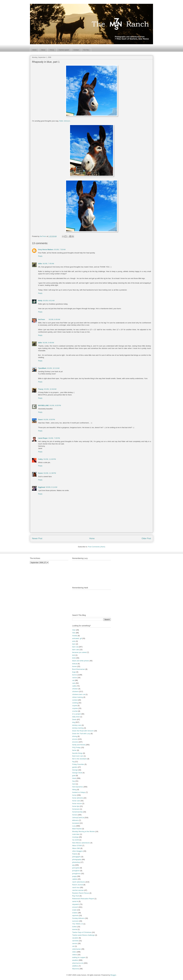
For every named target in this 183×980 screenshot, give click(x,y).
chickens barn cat (79, 694)
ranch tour (76, 887)
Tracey (41, 389)
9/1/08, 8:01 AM (49, 301)
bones (74, 666)
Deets (74, 719)
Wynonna (76, 969)
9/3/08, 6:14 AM (52, 487)
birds (74, 658)
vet (73, 946)
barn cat (75, 647)
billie (40, 264)
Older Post (146, 538)
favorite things (77, 753)
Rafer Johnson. (65, 121)
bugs (74, 672)
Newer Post (37, 538)
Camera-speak (64, 50)
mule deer (76, 834)
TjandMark (42, 368)
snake (74, 910)
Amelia (75, 636)
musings (75, 837)
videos (75, 955)
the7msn (41, 319)
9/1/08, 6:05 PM (55, 405)
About (43, 50)
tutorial (75, 929)
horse (74, 795)
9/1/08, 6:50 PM (49, 420)
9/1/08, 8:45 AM (54, 319)
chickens (75, 691)
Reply (40, 256)
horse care (76, 801)
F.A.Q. (52, 50)
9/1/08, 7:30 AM (60, 249)
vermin (75, 943)
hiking (74, 790)
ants (74, 641)
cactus (75, 678)
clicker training (77, 697)
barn (74, 644)
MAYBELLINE (43, 405)
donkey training (78, 728)
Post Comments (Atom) (97, 547)
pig (73, 865)
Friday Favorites (78, 764)
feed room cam (78, 756)
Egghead (42, 487)
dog (74, 722)
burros (75, 675)
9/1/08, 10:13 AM (53, 368)
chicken (75, 689)
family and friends (79, 745)
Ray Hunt (76, 896)
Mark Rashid (77, 829)
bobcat (75, 664)
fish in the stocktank (79, 759)
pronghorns (76, 874)
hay (74, 781)
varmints (75, 941)
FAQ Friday (76, 747)
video (74, 952)
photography (77, 859)
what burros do (78, 963)
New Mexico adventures (81, 843)
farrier (74, 750)
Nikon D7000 (77, 846)
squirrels (75, 915)
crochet (75, 711)
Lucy (74, 826)
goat (74, 775)
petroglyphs (76, 857)
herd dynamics (78, 787)
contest (75, 700)
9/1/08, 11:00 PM (50, 459)
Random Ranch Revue (81, 893)
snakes (75, 913)
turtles (74, 927)
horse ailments (78, 798)
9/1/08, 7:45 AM (48, 264)
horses (75, 815)
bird (74, 655)
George (75, 770)
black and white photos (81, 661)
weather (75, 960)
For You (86, 50)
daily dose (76, 717)
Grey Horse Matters (46, 249)
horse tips (76, 806)
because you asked (79, 652)
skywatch (76, 904)
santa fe (75, 901)
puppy (74, 876)
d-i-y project (77, 714)
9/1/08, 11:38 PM (50, 473)
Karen (40, 473)
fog (73, 762)
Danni (40, 420)
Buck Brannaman (79, 669)
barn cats (76, 650)
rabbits (75, 879)
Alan (74, 630)
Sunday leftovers (78, 918)
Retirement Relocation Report (83, 899)
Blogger (113, 975)
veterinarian (77, 949)
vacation (75, 938)
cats (74, 683)
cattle (74, 686)
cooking (75, 703)
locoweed (76, 823)
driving (75, 736)
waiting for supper (79, 957)
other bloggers (77, 851)
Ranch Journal (78, 885)
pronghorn (76, 871)
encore (75, 739)
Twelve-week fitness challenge (83, 935)
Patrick (75, 854)
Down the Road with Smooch (83, 731)
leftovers (75, 820)
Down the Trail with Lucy (81, 734)
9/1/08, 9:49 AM (48, 343)
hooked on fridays (79, 792)
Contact (76, 50)
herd (74, 784)
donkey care (77, 725)
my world (75, 840)
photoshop (76, 862)
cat (73, 680)
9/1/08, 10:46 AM (50, 389)
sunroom (75, 921)
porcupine (76, 868)
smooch (75, 907)
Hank (74, 778)
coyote (75, 706)
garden (75, 767)
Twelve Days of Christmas (82, 932)
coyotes (75, 708)
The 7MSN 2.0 (78, 924)
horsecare (76, 809)
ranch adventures (79, 882)
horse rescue (77, 803)
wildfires (75, 966)
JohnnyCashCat (78, 818)
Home (34, 50)
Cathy (40, 459)
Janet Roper (43, 438)
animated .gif (77, 638)
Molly (40, 301)
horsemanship (77, 812)
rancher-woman (78, 890)
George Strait (77, 773)
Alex (74, 633)
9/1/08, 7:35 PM (54, 438)
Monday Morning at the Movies (83, 831)
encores (75, 742)
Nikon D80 (76, 848)
